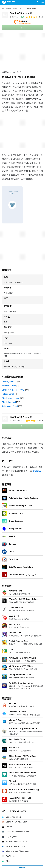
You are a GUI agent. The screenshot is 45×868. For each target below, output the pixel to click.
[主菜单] (43, 2)
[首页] (3, 9)
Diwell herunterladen (11, 398)
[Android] (9, 9)
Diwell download (9, 402)
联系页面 (37, 471)
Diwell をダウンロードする (13, 390)
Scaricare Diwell (9, 386)
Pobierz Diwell (8, 394)
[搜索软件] (38, 2)
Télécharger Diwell (10, 406)
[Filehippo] (9, 2)
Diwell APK (21, 13)
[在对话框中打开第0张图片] (12, 205)
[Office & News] (18, 9)
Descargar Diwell (9, 382)
